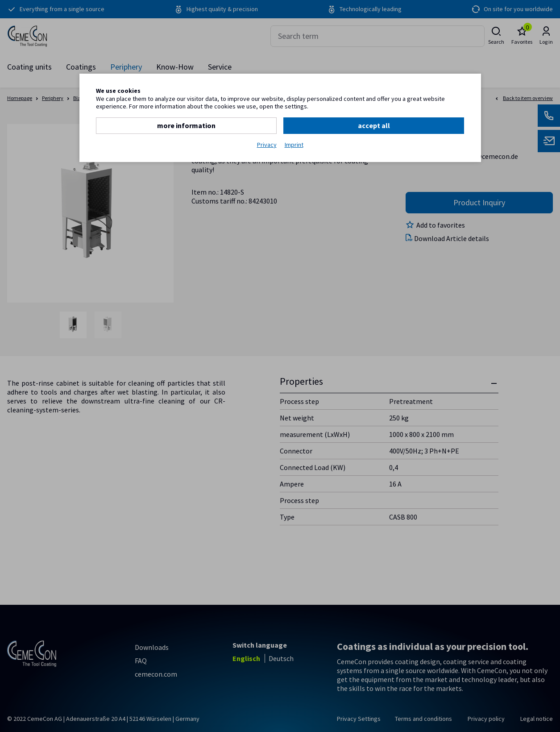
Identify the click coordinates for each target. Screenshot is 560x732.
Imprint (294, 145)
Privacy (267, 145)
